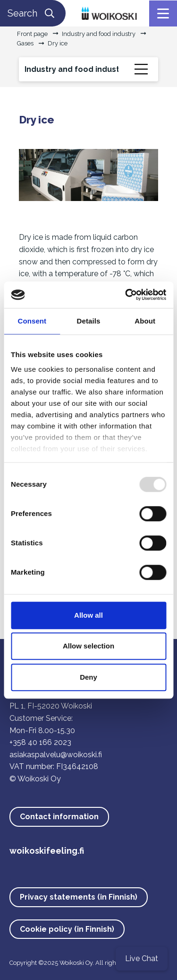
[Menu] (163, 13)
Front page (32, 34)
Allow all (88, 615)
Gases (25, 43)
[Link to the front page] (109, 13)
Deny (88, 677)
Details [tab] (89, 321)
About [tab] (145, 321)
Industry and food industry (99, 34)
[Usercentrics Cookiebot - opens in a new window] (126, 295)
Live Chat (142, 958)
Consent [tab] (32, 321)
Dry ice (58, 43)
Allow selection (88, 646)
